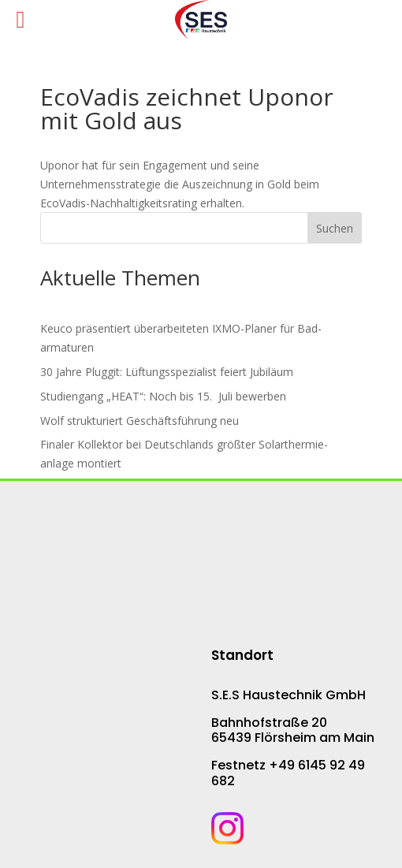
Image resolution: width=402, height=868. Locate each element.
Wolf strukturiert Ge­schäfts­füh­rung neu (140, 421)
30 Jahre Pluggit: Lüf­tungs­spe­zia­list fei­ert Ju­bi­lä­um (167, 372)
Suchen (335, 228)
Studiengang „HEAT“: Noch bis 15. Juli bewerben (163, 396)
